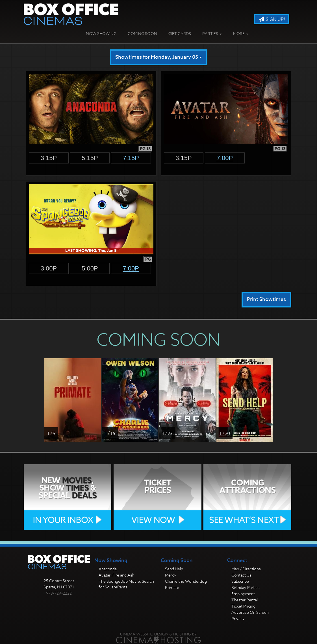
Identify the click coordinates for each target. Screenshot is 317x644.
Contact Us (241, 575)
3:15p (49, 158)
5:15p (90, 158)
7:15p (131, 158)
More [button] (241, 33)
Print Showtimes (266, 299)
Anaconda (108, 569)
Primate (172, 587)
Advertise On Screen (250, 612)
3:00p (49, 268)
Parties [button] (212, 33)
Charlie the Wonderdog (186, 581)
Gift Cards (180, 33)
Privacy (238, 618)
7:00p (225, 158)
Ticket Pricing (243, 606)
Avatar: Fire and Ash (117, 575)
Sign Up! (272, 19)
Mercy (171, 575)
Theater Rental (245, 600)
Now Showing (101, 33)
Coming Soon (142, 33)
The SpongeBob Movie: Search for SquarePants (126, 584)
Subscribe (240, 581)
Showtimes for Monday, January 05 (159, 57)
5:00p (90, 268)
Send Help (174, 569)
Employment (243, 594)
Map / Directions (246, 569)
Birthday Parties (246, 587)
